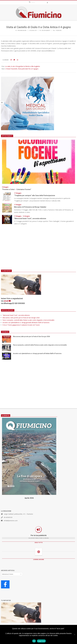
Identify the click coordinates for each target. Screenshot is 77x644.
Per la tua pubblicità (39, 535)
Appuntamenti (46, 30)
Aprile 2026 (29, 498)
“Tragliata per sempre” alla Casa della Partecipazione (35, 195)
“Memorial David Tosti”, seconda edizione (30, 218)
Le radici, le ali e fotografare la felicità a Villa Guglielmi (23, 66)
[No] (74, 635)
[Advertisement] (38, 248)
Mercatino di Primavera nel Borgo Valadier (31, 207)
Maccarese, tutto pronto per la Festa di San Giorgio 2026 (21, 318)
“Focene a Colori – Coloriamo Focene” (17, 189)
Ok (34, 641)
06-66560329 (8, 517)
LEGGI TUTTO (39, 542)
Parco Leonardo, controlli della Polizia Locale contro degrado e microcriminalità (28, 320)
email (7, 301)
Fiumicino (59, 30)
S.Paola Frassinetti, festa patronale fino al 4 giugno (22, 69)
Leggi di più (41, 641)
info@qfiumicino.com (11, 521)
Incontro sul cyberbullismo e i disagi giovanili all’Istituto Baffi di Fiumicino (26, 323)
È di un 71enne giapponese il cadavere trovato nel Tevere (21, 325)
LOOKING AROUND (39, 559)
